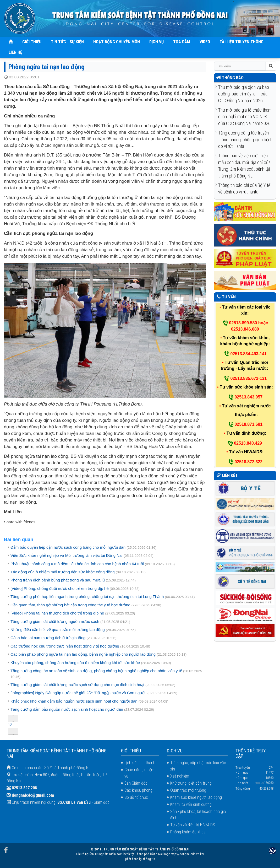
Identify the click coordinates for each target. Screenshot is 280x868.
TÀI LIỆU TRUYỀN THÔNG (241, 42)
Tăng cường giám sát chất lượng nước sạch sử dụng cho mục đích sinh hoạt (77, 685)
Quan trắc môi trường (188, 790)
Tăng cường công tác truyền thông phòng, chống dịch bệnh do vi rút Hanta (245, 139)
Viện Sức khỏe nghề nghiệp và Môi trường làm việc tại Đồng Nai (67, 555)
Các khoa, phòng (138, 790)
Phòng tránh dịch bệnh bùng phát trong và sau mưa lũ (58, 580)
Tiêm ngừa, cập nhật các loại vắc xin (198, 766)
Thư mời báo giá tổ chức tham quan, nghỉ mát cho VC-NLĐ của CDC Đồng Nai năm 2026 (245, 117)
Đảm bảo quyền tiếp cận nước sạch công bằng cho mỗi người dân (68, 547)
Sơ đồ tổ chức (136, 797)
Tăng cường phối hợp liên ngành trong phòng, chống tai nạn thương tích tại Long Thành (87, 597)
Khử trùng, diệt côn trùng (191, 783)
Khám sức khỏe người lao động (196, 797)
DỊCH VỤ (157, 42)
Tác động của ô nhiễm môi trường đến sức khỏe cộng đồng (63, 572)
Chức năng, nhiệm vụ (139, 773)
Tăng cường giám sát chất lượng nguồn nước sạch (55, 621)
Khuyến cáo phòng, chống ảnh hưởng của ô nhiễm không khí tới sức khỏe (75, 663)
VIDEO (205, 42)
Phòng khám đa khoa (188, 832)
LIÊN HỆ (15, 52)
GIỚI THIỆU (32, 42)
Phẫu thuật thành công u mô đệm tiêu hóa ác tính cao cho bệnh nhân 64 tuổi (77, 564)
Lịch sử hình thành (140, 763)
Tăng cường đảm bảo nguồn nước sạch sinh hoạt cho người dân (67, 709)
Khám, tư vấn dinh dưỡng (191, 804)
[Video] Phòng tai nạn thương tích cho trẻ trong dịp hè (57, 613)
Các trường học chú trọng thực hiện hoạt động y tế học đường (65, 646)
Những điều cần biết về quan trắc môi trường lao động (58, 630)
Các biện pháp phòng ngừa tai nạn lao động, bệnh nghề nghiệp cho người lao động (84, 654)
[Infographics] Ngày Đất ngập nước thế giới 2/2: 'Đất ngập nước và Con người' (78, 693)
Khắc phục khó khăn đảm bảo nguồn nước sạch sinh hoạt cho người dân (74, 701)
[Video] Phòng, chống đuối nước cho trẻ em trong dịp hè (60, 588)
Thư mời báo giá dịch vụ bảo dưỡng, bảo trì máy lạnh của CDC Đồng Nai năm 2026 (244, 94)
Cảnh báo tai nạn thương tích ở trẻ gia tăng (48, 638)
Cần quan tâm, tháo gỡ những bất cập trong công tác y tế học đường (70, 605)
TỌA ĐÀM (182, 42)
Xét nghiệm (180, 776)
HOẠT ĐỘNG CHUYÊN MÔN (117, 42)
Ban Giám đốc (136, 783)
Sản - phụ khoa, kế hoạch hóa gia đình (198, 815)
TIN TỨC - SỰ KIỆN (67, 42)
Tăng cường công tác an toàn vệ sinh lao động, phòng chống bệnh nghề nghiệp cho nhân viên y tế (96, 671)
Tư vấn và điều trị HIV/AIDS (193, 825)
